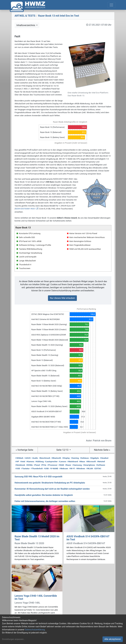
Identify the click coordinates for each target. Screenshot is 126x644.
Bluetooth (56, 458)
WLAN (89, 468)
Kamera (30, 461)
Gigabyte (94, 458)
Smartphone (89, 465)
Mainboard (73, 461)
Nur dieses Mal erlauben (62, 298)
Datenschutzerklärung (35, 630)
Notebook (20, 465)
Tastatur (25, 468)
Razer (68, 465)
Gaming (75, 458)
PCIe (44, 465)
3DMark (19, 458)
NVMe (29, 465)
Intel (23, 461)
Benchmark (45, 458)
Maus (82, 461)
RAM (61, 465)
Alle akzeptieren (113, 639)
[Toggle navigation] (111, 5)
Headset (104, 458)
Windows (80, 468)
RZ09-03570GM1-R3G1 (25, 209)
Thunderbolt (37, 468)
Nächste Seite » (102, 450)
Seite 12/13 (63, 450)
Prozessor (52, 465)
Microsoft (91, 461)
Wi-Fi (72, 468)
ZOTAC (97, 468)
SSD (18, 468)
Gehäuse (84, 458)
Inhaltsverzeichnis (26, 25)
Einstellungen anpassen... (14, 639)
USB (46, 468)
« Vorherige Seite (24, 450)
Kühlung (39, 461)
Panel (37, 465)
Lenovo (62, 461)
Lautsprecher (51, 461)
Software (100, 465)
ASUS (27, 458)
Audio (35, 458)
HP (17, 461)
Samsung (77, 465)
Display (66, 458)
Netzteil (101, 461)
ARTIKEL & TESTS (25, 16)
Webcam (64, 468)
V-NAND (54, 468)
